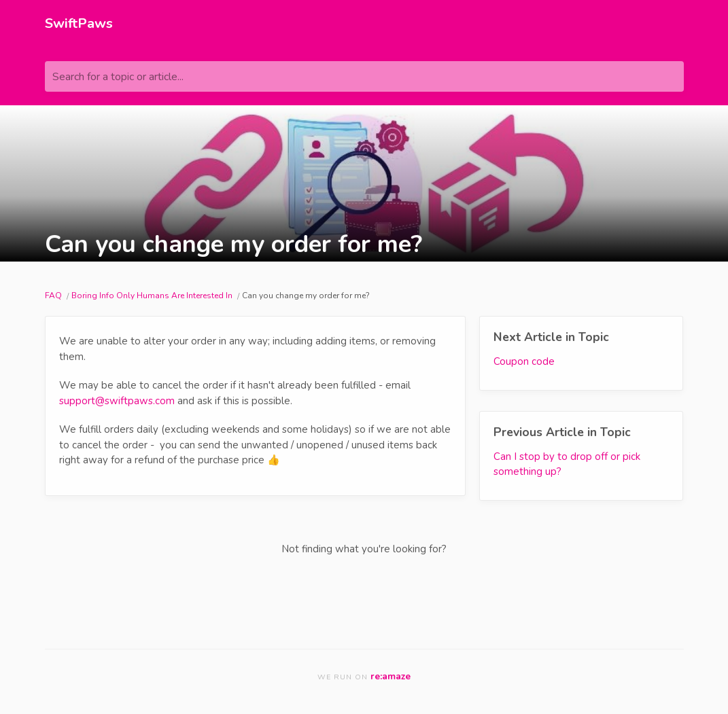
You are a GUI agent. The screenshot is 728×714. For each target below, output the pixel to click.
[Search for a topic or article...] (364, 76)
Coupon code (524, 361)
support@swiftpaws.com (117, 401)
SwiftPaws (79, 23)
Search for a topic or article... (118, 77)
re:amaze (391, 676)
